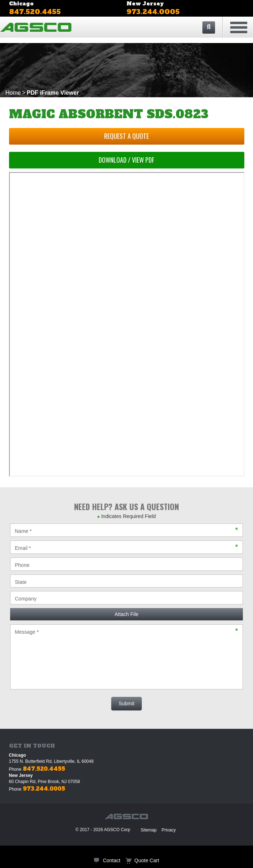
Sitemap (149, 830)
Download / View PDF (126, 160)
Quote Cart (147, 860)
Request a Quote (126, 136)
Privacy (169, 830)
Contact (112, 860)
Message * (126, 657)
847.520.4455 (35, 12)
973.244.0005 (153, 12)
